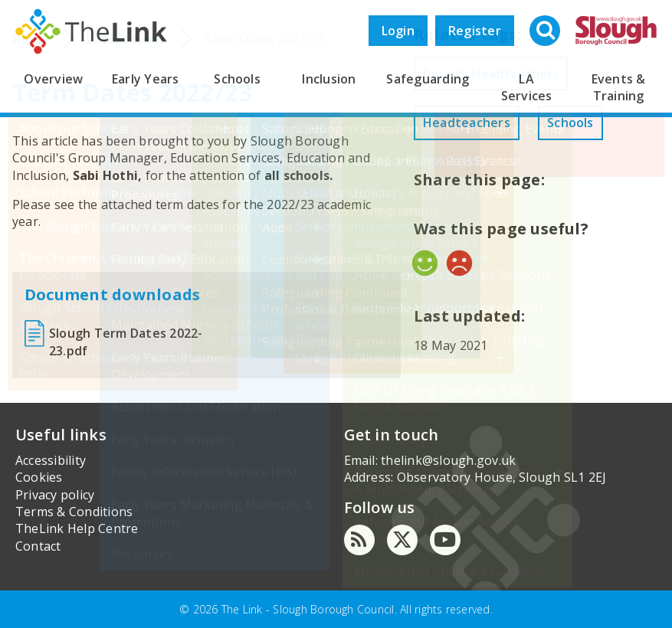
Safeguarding (428, 79)
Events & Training (619, 87)
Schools (237, 79)
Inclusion (329, 79)
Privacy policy (55, 495)
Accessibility (51, 460)
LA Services (527, 87)
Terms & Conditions (74, 512)
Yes (425, 263)
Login (398, 31)
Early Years (146, 79)
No (459, 263)
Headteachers (467, 123)
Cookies (39, 477)
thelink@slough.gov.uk (448, 460)
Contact (38, 546)
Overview (53, 79)
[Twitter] (402, 540)
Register (475, 31)
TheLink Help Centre (77, 528)
